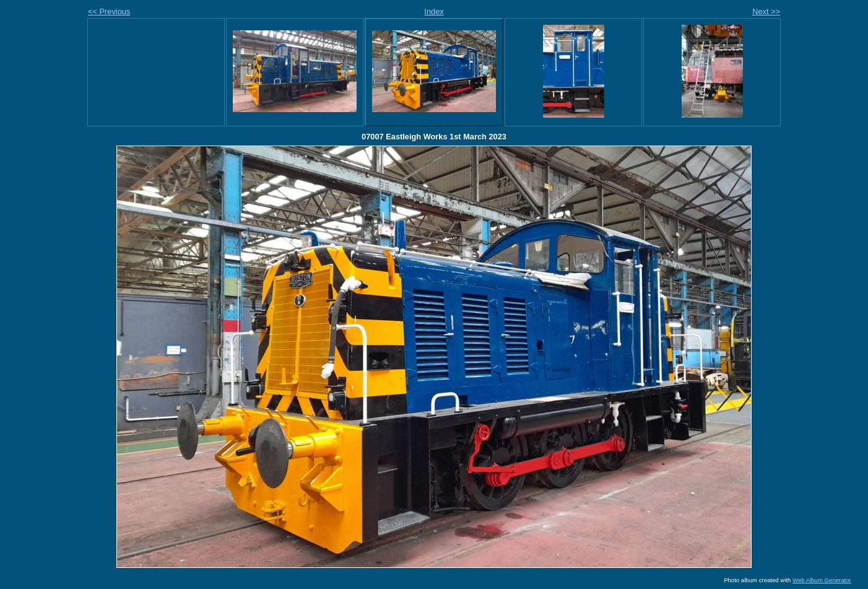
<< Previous (109, 11)
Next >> (766, 11)
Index (434, 11)
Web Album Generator (822, 580)
